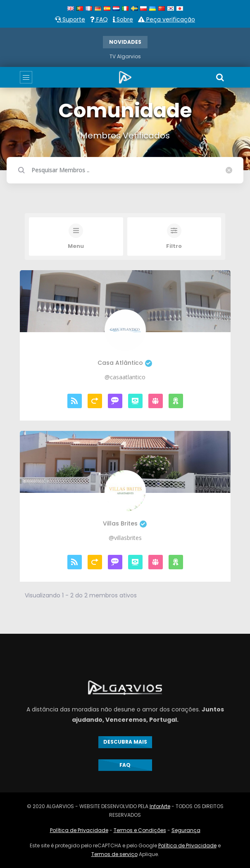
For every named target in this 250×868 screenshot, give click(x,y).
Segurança (186, 830)
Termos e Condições (140, 830)
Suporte (70, 19)
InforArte (160, 806)
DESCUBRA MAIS (125, 742)
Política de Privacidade (79, 830)
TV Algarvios (125, 56)
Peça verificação (167, 19)
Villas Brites (125, 524)
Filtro (174, 246)
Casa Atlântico (125, 363)
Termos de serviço (114, 854)
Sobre (123, 19)
